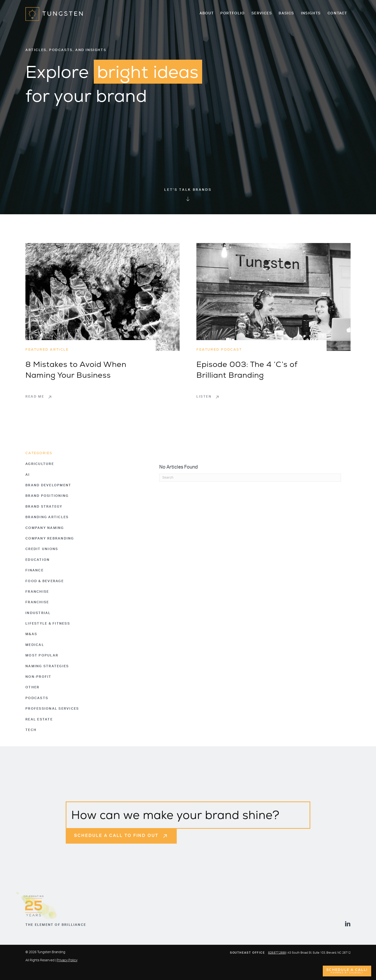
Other (32, 687)
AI (28, 475)
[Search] (250, 478)
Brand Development (48, 485)
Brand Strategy (44, 507)
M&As (31, 634)
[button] (39, 397)
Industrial (38, 613)
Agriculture (40, 464)
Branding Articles (47, 517)
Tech (31, 730)
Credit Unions (42, 549)
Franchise (37, 592)
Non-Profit (38, 677)
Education (38, 560)
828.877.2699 (277, 953)
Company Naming (45, 528)
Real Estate (39, 719)
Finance (35, 570)
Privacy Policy (67, 960)
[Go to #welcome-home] (188, 195)
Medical (35, 645)
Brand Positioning (47, 496)
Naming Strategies (47, 666)
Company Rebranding (50, 539)
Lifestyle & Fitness (48, 624)
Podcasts (37, 698)
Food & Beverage (45, 581)
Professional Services (52, 709)
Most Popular (42, 655)
